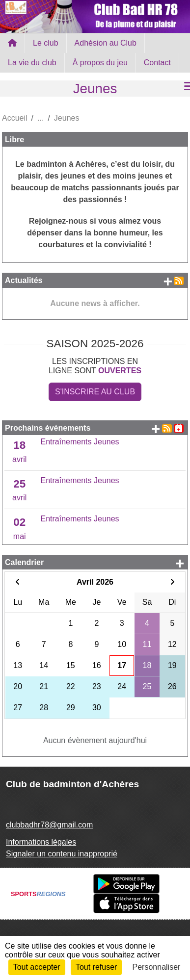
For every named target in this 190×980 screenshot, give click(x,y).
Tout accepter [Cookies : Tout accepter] (37, 967)
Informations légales (41, 842)
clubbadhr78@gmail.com (49, 825)
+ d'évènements (155, 429)
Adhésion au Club (106, 43)
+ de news (168, 281)
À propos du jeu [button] (100, 63)
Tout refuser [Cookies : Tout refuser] (96, 967)
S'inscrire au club (95, 392)
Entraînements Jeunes (80, 442)
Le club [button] (46, 43)
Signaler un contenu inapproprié (62, 854)
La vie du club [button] (32, 63)
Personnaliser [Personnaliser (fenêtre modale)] (157, 967)
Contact (157, 63)
